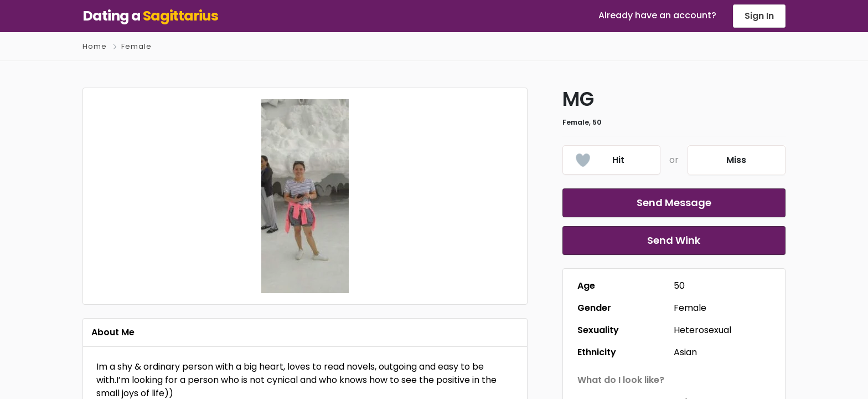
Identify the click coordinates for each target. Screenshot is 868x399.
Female (136, 46)
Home (95, 46)
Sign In (759, 16)
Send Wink (674, 240)
